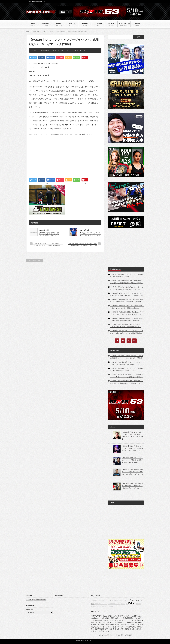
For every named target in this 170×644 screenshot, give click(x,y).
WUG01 (57, 50)
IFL (127, 604)
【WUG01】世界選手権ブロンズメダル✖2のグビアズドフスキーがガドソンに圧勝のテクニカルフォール (49, 234)
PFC (99, 600)
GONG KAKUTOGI (124, 600)
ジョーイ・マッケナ (79, 50)
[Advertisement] (65, 155)
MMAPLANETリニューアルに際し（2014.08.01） (117, 635)
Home (28, 32)
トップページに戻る (35, 260)
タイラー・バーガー (66, 50)
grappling (94, 606)
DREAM (97, 604)
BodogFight (115, 600)
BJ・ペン (108, 600)
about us (105, 604)
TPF (93, 604)
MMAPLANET (89, 641)
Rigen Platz (36, 32)
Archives (29, 610)
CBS (102, 600)
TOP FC (138, 604)
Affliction (123, 604)
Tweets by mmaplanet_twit (36, 600)
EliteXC (110, 606)
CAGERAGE (111, 604)
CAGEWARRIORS (102, 606)
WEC (132, 603)
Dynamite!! (94, 600)
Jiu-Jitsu (118, 604)
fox (101, 604)
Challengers (136, 600)
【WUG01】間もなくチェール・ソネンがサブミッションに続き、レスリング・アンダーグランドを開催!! (90, 234)
